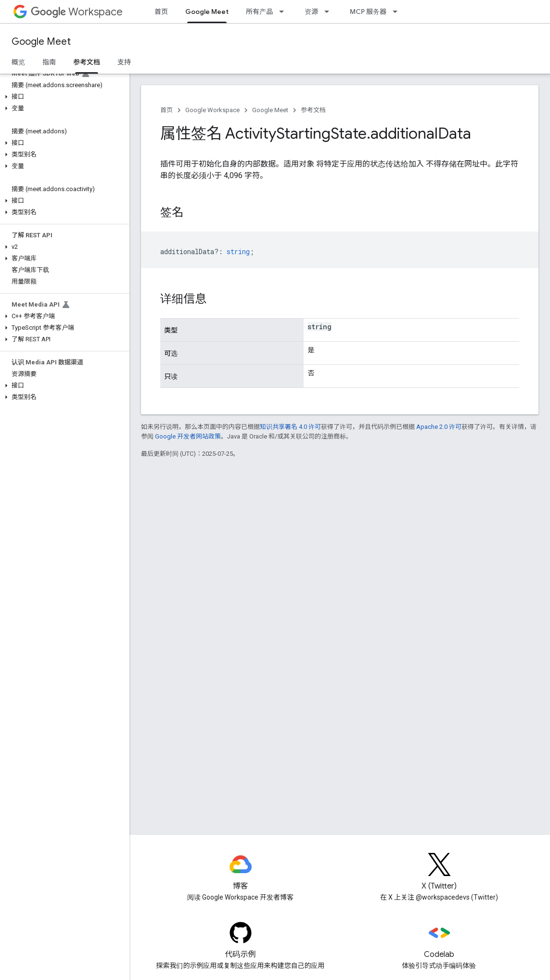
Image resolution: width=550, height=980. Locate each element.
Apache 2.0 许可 (439, 427)
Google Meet (41, 42)
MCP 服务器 (368, 12)
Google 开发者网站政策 (188, 436)
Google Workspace (212, 110)
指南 (49, 62)
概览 (18, 62)
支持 (124, 62)
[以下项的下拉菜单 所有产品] (284, 12)
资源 (311, 12)
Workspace (77, 12)
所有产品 (259, 12)
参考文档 (313, 110)
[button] (63, 97)
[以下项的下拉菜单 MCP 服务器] (398, 12)
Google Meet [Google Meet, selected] (207, 12)
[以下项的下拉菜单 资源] (330, 12)
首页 (161, 12)
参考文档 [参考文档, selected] (87, 62)
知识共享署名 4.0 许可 (290, 427)
